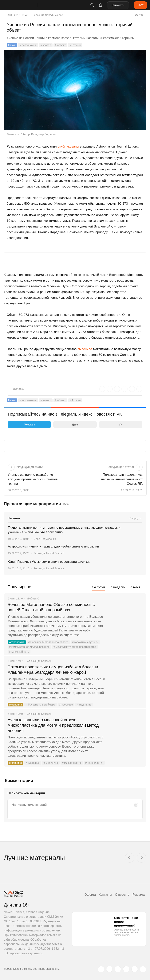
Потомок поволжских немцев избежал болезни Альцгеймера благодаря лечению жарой (53, 670)
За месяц (135, 587)
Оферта (90, 895)
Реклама (139, 895)
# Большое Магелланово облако (48, 642)
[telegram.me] (135, 969)
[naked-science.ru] (143, 969)
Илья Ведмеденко (45, 539)
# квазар (46, 45)
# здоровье (66, 705)
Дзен (67, 425)
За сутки (98, 587)
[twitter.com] (101, 969)
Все (66, 504)
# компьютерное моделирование (29, 647)
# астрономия (28, 45)
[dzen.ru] (126, 969)
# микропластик (72, 763)
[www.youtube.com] (118, 969)
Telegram (22, 425)
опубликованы (68, 146)
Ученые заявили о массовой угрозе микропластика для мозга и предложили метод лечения (53, 725)
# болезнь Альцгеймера (41, 705)
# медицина (84, 705)
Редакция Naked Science (48, 15)
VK (112, 425)
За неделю (117, 587)
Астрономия (17, 642)
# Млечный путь (19, 652)
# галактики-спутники (85, 642)
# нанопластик (94, 763)
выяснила (85, 349)
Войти (140, 5)
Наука (12, 45)
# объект (60, 45)
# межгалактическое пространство (75, 647)
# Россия (75, 45)
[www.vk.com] (109, 969)
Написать (118, 5)
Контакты (105, 895)
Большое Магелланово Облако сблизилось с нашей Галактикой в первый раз (51, 607)
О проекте (122, 895)
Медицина (16, 705)
